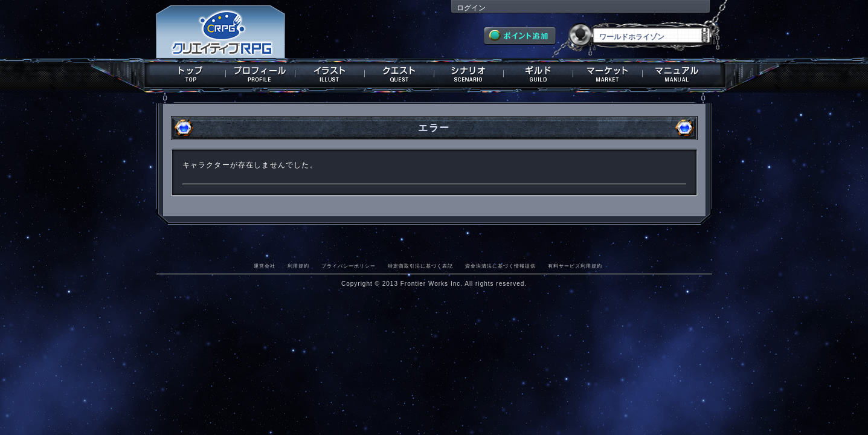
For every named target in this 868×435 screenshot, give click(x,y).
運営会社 (265, 266)
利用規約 (298, 266)
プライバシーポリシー (349, 266)
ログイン (471, 8)
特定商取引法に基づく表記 (420, 266)
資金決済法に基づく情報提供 (500, 266)
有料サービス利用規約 (575, 266)
